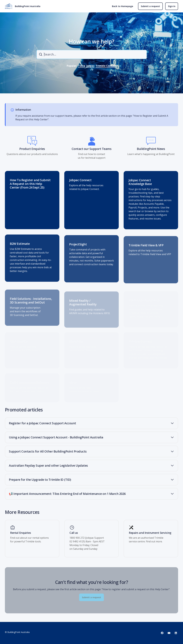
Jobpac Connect (80, 184)
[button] (91, 423)
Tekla (82, 66)
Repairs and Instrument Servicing (150, 533)
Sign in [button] (172, 6)
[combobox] (92, 54)
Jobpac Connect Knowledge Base (140, 187)
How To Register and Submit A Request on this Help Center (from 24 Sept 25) (30, 186)
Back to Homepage (123, 6)
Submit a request (150, 6)
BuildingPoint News (151, 151)
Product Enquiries (32, 151)
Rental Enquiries (21, 533)
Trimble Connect (106, 66)
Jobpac (90, 66)
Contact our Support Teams (92, 151)
